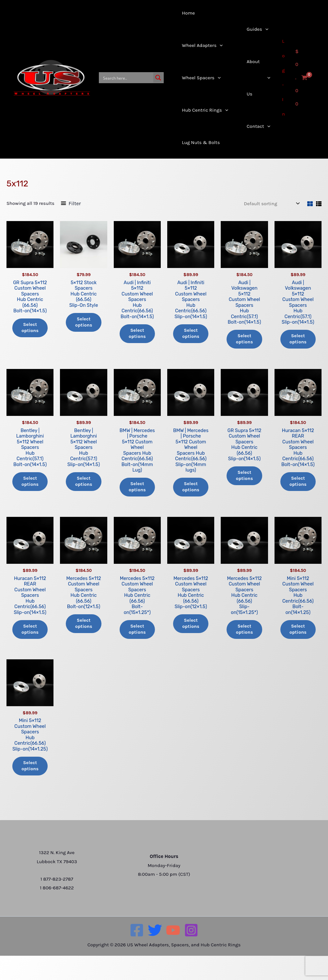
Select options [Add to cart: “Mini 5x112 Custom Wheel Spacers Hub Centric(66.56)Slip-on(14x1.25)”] (30, 790)
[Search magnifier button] (158, 78)
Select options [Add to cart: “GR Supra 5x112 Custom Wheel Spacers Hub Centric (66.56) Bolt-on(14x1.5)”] (30, 329)
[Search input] (127, 78)
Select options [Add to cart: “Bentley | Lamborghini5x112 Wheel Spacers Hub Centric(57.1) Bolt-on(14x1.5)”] (30, 484)
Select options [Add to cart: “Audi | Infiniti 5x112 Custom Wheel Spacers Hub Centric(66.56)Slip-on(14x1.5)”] (191, 335)
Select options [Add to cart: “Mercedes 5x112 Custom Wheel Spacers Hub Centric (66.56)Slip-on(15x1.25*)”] (244, 646)
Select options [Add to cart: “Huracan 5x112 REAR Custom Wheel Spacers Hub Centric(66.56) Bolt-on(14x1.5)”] (298, 484)
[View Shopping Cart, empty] (301, 78)
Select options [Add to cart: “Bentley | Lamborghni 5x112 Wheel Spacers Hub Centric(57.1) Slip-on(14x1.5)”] (84, 484)
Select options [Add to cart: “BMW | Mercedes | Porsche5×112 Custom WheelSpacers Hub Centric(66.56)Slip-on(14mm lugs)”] (191, 496)
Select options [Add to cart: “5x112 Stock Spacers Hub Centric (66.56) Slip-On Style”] (84, 323)
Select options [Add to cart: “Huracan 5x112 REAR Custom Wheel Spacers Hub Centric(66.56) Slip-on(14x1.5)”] (30, 640)
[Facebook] (137, 954)
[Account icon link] (284, 78)
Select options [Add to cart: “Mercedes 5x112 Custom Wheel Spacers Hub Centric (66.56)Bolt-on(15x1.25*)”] (137, 646)
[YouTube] (173, 954)
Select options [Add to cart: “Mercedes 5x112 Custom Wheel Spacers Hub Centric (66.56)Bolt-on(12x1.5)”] (84, 640)
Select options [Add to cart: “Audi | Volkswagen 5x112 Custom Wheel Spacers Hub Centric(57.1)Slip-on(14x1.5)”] (298, 341)
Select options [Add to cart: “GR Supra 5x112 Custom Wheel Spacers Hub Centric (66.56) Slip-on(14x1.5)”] (244, 479)
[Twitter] (155, 954)
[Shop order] (271, 203)
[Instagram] (191, 954)
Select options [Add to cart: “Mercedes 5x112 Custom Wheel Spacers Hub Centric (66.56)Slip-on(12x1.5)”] (191, 640)
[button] (199, 45)
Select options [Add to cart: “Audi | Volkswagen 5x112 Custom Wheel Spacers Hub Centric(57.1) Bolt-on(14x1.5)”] (244, 341)
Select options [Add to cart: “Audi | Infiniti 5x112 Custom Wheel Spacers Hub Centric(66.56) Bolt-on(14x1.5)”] (137, 335)
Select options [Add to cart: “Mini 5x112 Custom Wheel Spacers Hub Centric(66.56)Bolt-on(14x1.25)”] (298, 640)
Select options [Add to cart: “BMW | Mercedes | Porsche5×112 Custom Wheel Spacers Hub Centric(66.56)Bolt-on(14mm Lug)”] (137, 496)
